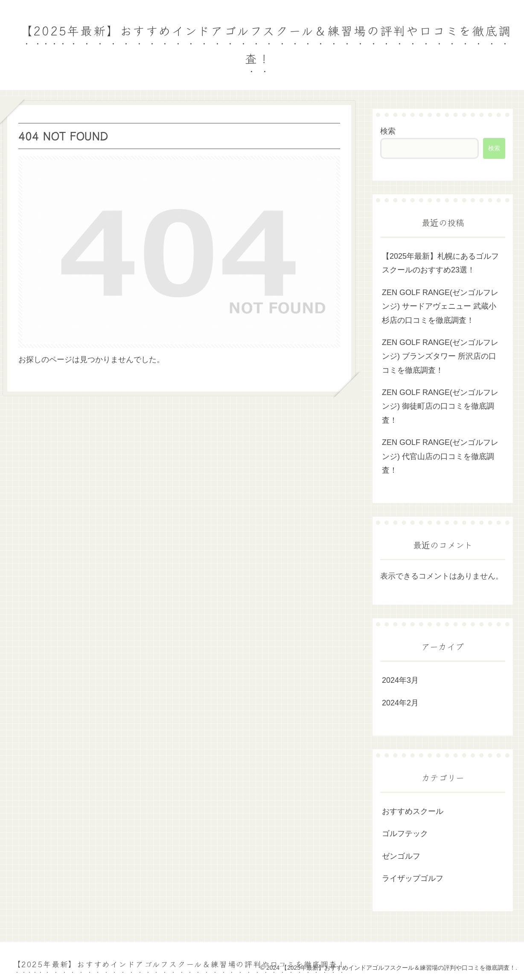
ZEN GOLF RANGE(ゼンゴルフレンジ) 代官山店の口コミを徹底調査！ (440, 456)
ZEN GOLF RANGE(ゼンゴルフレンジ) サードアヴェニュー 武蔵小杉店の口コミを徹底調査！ (440, 306)
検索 (388, 131)
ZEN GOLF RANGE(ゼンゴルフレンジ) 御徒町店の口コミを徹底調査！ (440, 406)
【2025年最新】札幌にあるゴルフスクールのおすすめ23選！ (440, 263)
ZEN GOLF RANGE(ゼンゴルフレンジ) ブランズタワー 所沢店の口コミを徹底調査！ (440, 356)
